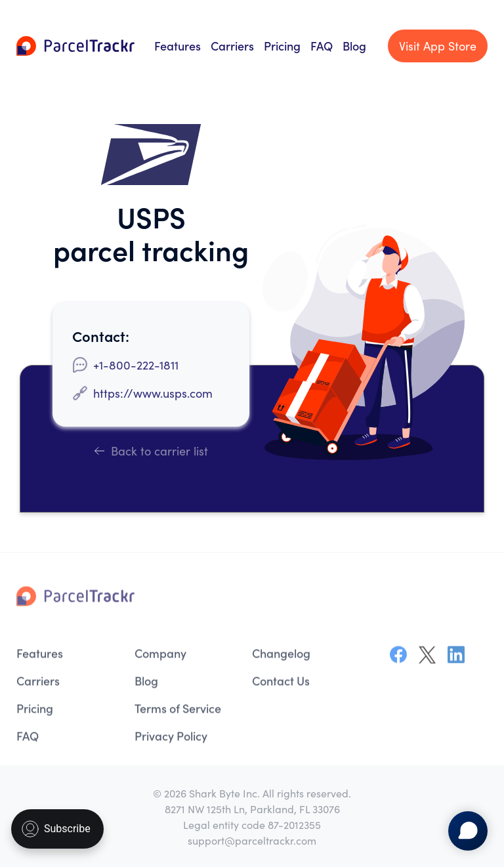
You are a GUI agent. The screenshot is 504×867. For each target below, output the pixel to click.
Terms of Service (178, 710)
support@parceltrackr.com (252, 840)
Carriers (232, 46)
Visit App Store (438, 46)
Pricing (282, 46)
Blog (354, 46)
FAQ (322, 46)
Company (160, 655)
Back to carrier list (151, 451)
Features (178, 46)
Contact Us (281, 683)
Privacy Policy (171, 738)
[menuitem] (69, 656)
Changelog (281, 655)
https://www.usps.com (153, 393)
